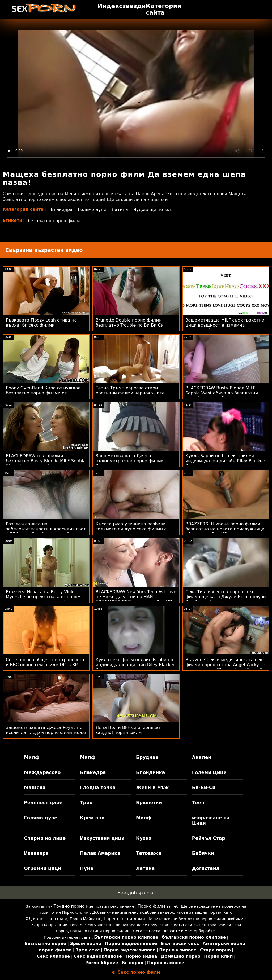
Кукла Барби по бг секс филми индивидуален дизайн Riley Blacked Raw (225, 461)
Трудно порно (69, 906)
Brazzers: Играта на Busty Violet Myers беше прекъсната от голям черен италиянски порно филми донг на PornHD (43, 599)
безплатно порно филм (54, 221)
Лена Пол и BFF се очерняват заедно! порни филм (128, 730)
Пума (87, 868)
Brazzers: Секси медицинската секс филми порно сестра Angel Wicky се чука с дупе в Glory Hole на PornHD (225, 665)
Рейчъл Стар (209, 838)
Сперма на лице (45, 838)
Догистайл (206, 868)
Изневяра (36, 853)
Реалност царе (43, 803)
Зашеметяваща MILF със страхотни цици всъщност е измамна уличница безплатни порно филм (225, 325)
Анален (202, 757)
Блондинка (150, 772)
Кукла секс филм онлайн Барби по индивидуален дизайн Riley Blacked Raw (136, 665)
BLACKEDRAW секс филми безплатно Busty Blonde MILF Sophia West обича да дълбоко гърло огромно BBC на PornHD (46, 463)
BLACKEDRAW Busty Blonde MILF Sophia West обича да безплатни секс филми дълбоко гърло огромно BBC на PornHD (222, 395)
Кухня (144, 838)
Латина (120, 210)
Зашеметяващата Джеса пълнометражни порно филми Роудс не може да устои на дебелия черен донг (130, 463)
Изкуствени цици (102, 838)
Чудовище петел (152, 210)
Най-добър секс (136, 893)
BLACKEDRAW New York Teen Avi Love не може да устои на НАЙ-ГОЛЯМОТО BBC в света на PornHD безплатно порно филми (136, 599)
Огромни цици (42, 868)
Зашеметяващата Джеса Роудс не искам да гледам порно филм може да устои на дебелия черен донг (46, 733)
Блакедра (62, 210)
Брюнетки (149, 803)
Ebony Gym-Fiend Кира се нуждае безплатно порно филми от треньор (43, 393)
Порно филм (151, 906)
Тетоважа (149, 853)
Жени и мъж (152, 788)
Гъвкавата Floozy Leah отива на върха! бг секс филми (41, 323)
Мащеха (35, 788)
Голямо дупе (92, 210)
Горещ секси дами (124, 919)
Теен (198, 803)
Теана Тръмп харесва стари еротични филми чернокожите (130, 390)
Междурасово (42, 772)
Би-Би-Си (204, 788)
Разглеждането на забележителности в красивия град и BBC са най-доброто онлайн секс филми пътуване (46, 531)
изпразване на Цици (211, 820)
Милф (32, 757)
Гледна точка (98, 788)
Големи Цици (209, 772)
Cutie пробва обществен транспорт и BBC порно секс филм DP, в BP (45, 662)
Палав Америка (100, 853)
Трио (86, 803)
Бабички (203, 853)
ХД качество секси (46, 919)
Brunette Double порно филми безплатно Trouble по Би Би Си (130, 323)
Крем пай (92, 818)
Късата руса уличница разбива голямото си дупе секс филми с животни (131, 529)
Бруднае (147, 757)
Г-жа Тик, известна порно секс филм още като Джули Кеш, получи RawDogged (226, 597)
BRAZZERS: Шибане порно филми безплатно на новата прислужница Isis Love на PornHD (225, 529)
